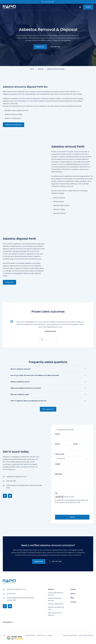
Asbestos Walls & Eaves (61, 205)
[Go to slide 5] (50, 339)
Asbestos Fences (59, 198)
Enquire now (40, 47)
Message (59, 474)
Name (58, 434)
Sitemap (50, 635)
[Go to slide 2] (44, 339)
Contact (74, 602)
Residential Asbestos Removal (55, 599)
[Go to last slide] (39, 339)
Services (51, 589)
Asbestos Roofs (59, 201)
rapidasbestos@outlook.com (17, 477)
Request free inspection (13, 125)
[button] (15, 638)
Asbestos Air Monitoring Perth (56, 608)
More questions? (48, 409)
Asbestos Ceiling (59, 209)
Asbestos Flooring (59, 213)
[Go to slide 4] (48, 339)
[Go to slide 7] (54, 339)
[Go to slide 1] (42, 339)
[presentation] (69, 509)
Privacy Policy (41, 635)
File (56, 493)
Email (76, 444)
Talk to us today (21, 467)
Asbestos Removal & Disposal (55, 614)
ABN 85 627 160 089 (30, 635)
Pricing (73, 589)
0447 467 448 (55, 47)
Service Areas (7, 622)
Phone (58, 444)
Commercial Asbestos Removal (56, 594)
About (73, 594)
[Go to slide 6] (52, 339)
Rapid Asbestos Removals (20, 462)
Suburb (58, 464)
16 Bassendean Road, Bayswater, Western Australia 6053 (24, 487)
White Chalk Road (88, 635)
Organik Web (73, 635)
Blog (72, 598)
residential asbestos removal (76, 164)
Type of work (60, 454)
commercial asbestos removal (62, 167)
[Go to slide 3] (46, 339)
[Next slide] (57, 339)
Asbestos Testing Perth (56, 604)
